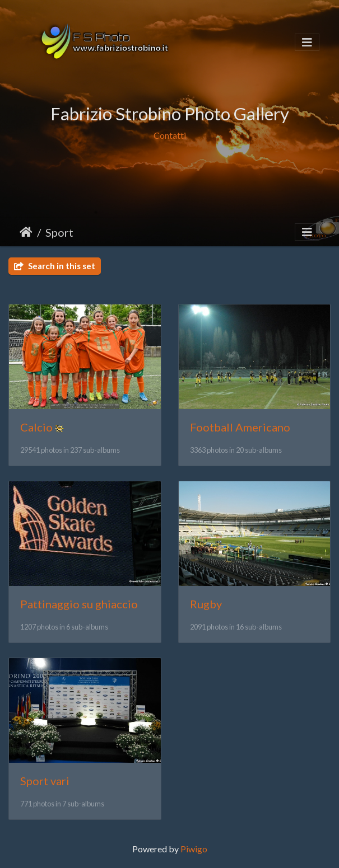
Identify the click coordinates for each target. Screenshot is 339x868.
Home (26, 232)
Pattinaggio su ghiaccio (79, 604)
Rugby (206, 604)
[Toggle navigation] (307, 42)
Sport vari (45, 781)
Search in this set (55, 266)
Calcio (36, 427)
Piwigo (194, 849)
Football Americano (240, 427)
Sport (59, 232)
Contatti (170, 136)
